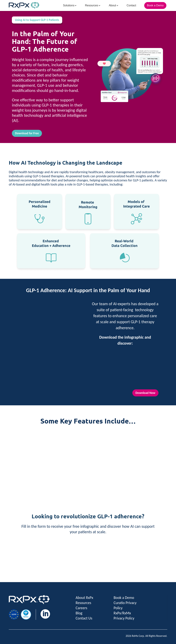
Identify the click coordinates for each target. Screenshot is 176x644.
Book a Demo (155, 5)
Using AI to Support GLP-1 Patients (37, 20)
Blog (79, 613)
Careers (81, 608)
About (112, 5)
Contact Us (84, 618)
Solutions (69, 5)
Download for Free (27, 133)
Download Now (145, 393)
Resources (91, 5)
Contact (131, 5)
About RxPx (84, 598)
